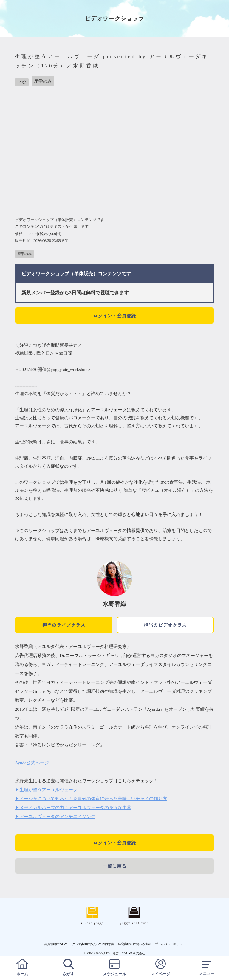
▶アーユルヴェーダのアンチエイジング (55, 817)
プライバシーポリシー (170, 944)
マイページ (161, 967)
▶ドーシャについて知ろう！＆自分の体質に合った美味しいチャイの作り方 (91, 799)
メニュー (207, 967)
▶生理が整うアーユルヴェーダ (46, 790)
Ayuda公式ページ (32, 763)
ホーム (22, 967)
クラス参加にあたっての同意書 (93, 944)
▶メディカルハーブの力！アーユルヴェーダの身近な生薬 (73, 808)
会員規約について (56, 944)
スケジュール (114, 967)
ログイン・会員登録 (114, 316)
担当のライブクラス (64, 625)
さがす (69, 967)
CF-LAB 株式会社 (133, 953)
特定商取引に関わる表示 (134, 944)
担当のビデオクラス (165, 625)
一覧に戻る (114, 866)
